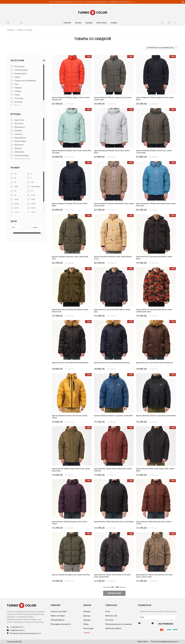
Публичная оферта (113, 628)
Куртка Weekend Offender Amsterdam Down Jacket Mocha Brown (113, 205)
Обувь (86, 624)
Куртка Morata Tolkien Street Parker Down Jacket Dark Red (111, 470)
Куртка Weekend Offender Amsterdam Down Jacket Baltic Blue (155, 205)
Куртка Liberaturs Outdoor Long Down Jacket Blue (113, 417)
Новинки (67, 23)
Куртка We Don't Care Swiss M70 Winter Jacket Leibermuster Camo (155, 311)
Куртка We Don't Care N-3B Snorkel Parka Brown (156, 363)
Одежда (89, 23)
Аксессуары (102, 23)
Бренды (78, 23)
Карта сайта (143, 642)
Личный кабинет (58, 620)
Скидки (114, 23)
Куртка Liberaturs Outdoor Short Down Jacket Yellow (71, 417)
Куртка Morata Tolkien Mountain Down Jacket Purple (71, 523)
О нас (108, 612)
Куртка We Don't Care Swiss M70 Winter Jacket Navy (113, 311)
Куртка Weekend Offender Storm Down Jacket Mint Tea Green (71, 152)
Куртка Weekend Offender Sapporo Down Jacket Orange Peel (69, 99)
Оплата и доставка (59, 612)
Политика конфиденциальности (165, 642)
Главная (10, 30)
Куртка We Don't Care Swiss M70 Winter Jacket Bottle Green (71, 311)
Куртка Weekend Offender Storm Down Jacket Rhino (113, 152)
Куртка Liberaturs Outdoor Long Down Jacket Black (155, 417)
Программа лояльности (61, 624)
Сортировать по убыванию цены (162, 48)
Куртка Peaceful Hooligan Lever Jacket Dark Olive (70, 576)
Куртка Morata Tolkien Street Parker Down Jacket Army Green (69, 470)
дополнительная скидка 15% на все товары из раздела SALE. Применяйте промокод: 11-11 (92, 2)
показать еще (114, 593)
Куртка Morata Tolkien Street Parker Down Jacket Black (154, 470)
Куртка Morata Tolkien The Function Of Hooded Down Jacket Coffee (155, 576)
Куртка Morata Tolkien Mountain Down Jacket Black (113, 523)
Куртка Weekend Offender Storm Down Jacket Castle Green (155, 152)
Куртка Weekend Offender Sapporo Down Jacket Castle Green (111, 99)
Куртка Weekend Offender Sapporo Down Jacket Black (153, 99)
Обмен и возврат (58, 616)
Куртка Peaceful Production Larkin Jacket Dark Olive (71, 258)
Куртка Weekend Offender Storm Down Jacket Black (71, 205)
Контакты (109, 620)
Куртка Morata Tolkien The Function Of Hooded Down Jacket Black (113, 576)
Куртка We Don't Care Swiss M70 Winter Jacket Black (155, 258)
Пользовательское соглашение (119, 624)
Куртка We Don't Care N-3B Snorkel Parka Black (71, 363)
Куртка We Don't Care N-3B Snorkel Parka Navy (113, 363)
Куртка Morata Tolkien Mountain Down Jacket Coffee (155, 523)
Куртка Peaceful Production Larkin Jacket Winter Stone (111, 258)
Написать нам (111, 616)
